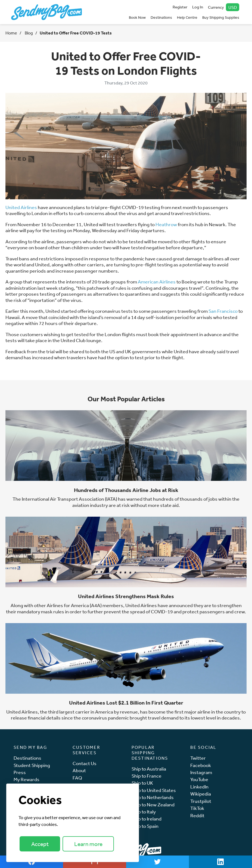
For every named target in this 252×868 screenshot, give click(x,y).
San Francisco (223, 311)
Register (180, 7)
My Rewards (27, 779)
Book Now (137, 17)
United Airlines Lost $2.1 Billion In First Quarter (126, 703)
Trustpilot (201, 801)
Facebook (201, 765)
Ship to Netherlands (153, 797)
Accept (40, 844)
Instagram (201, 772)
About (79, 770)
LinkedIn (199, 787)
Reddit (197, 815)
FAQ (77, 778)
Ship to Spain (145, 826)
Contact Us (85, 763)
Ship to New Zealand (153, 805)
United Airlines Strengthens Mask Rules (126, 596)
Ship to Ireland (147, 819)
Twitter (198, 758)
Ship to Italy (144, 812)
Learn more (88, 844)
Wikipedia (201, 794)
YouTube (199, 779)
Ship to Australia (149, 769)
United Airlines (21, 207)
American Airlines (157, 282)
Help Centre (187, 17)
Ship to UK (142, 783)
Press (20, 772)
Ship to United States (154, 790)
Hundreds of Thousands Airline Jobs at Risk (126, 490)
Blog (28, 33)
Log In (198, 7)
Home (11, 33)
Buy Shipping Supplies (221, 17)
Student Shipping (32, 765)
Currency (224, 7)
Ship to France (147, 776)
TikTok (197, 808)
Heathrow (166, 224)
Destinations (161, 17)
